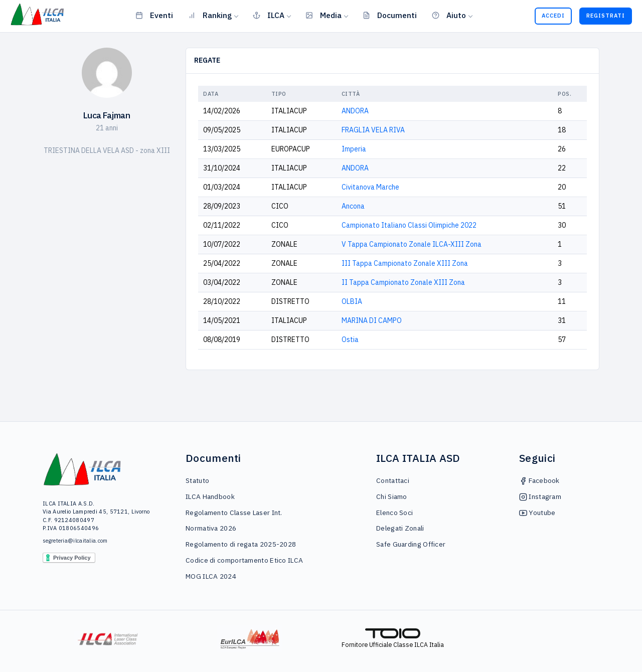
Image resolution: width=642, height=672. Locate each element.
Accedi (553, 16)
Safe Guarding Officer (411, 544)
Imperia (354, 149)
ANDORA (355, 111)
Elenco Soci (394, 513)
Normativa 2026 (211, 528)
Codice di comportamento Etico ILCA (244, 560)
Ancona (353, 206)
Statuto (197, 480)
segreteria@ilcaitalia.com (75, 541)
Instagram (540, 496)
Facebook (539, 480)
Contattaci (393, 480)
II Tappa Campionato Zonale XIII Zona (403, 282)
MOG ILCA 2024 (211, 576)
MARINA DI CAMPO (372, 320)
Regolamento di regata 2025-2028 (241, 544)
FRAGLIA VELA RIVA (373, 130)
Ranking (210, 15)
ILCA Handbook (210, 496)
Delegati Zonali (400, 528)
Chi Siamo (392, 496)
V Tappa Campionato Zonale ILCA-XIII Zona (412, 244)
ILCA (269, 15)
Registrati (606, 16)
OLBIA (352, 301)
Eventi (154, 15)
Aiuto (449, 15)
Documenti (390, 15)
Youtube (537, 513)
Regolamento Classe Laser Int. (234, 513)
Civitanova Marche (370, 187)
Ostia (350, 340)
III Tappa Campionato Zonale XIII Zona (405, 263)
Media (324, 15)
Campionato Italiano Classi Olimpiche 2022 (409, 225)
